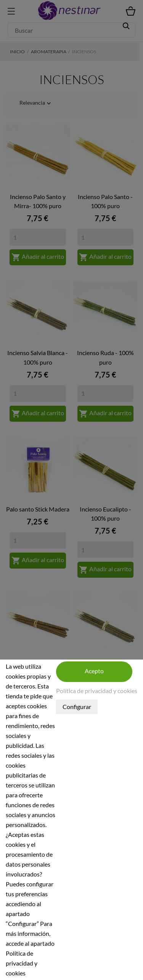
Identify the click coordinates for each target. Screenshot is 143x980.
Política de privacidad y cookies (97, 691)
